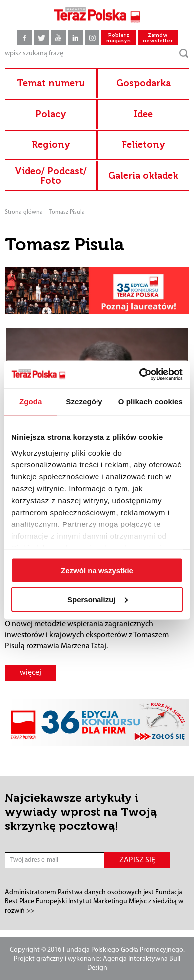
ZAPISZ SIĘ (137, 860)
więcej (31, 673)
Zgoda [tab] (31, 402)
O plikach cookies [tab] (150, 402)
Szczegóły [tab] (84, 402)
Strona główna (24, 212)
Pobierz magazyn (119, 38)
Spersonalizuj (97, 599)
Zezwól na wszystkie (97, 570)
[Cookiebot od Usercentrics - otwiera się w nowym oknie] (140, 374)
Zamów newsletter (158, 38)
